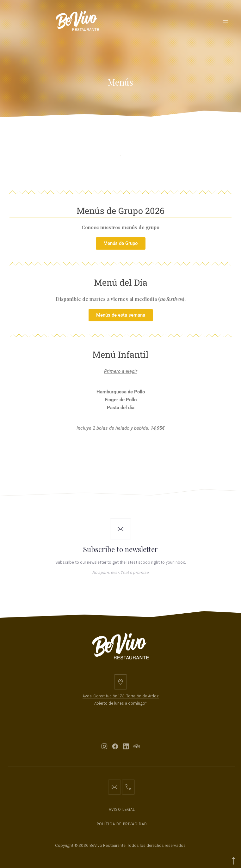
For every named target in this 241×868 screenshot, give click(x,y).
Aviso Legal (122, 809)
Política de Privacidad (122, 824)
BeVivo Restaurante (108, 845)
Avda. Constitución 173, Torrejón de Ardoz (121, 696)
